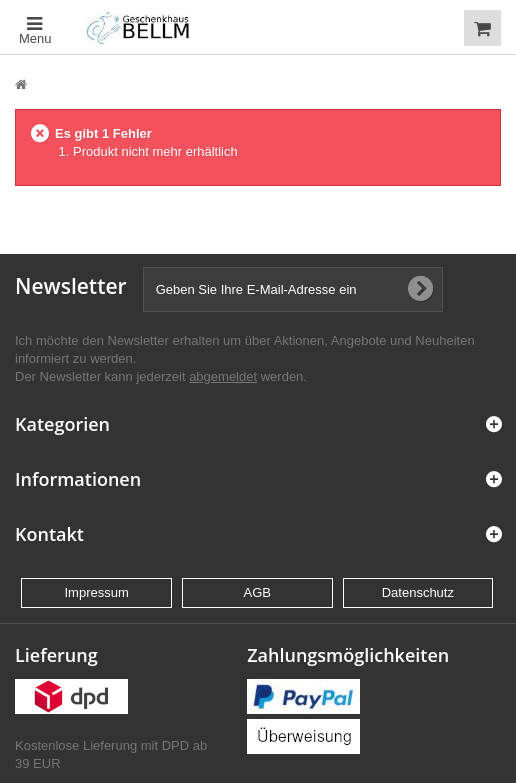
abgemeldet (223, 376)
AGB (257, 592)
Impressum (96, 592)
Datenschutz (418, 592)
